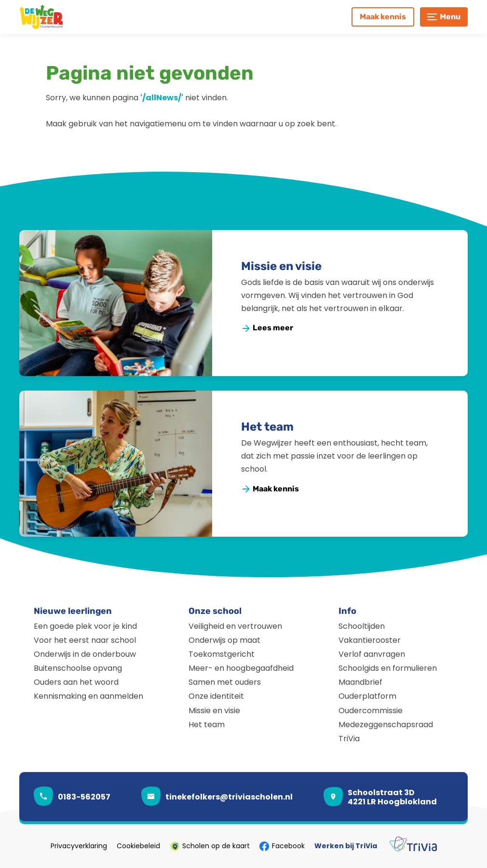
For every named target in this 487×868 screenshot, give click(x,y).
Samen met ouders (225, 682)
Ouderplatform (367, 696)
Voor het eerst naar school (85, 640)
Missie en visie (281, 266)
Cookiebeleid (138, 846)
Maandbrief (360, 682)
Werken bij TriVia (346, 846)
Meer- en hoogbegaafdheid (241, 668)
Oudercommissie (371, 711)
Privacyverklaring (79, 846)
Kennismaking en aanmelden (88, 696)
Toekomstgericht (222, 654)
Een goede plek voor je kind (85, 626)
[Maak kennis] (383, 17)
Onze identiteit (216, 696)
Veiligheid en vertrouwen (235, 626)
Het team (267, 427)
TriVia (349, 739)
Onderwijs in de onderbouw (85, 654)
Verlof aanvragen (372, 654)
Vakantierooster (370, 640)
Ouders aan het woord (76, 682)
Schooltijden (362, 626)
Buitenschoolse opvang (78, 668)
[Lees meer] (268, 328)
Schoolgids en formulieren (388, 668)
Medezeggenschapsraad (386, 725)
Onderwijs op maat (224, 640)
